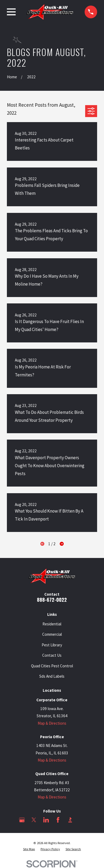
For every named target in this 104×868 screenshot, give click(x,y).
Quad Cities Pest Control (52, 666)
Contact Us (52, 655)
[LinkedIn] (46, 820)
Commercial (52, 634)
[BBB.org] (70, 820)
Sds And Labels (52, 676)
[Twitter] (34, 820)
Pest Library (52, 645)
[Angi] (82, 820)
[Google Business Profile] (22, 820)
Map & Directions (52, 723)
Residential (52, 624)
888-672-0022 (52, 599)
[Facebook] (58, 820)
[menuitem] (29, 849)
